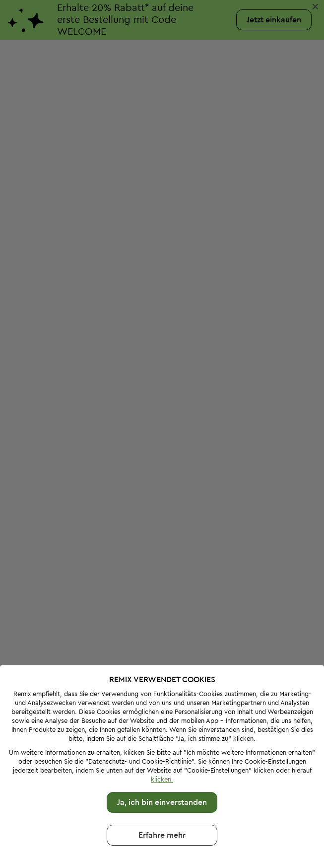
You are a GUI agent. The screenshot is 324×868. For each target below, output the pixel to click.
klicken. (162, 737)
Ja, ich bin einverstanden (162, 760)
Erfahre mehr (162, 792)
